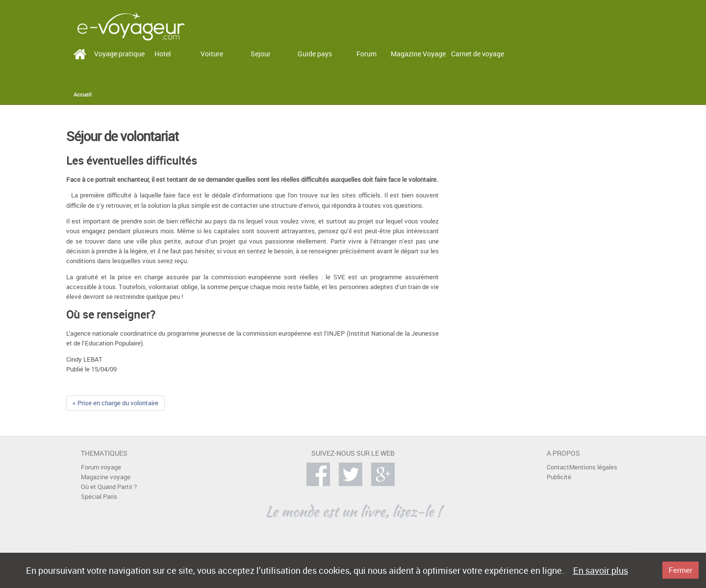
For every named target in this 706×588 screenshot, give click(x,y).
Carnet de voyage (478, 54)
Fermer (681, 570)
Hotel (163, 54)
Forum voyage (101, 467)
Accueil (83, 95)
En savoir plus (601, 570)
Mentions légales (593, 467)
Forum (366, 54)
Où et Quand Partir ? (109, 487)
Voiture (212, 54)
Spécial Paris (99, 497)
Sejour (261, 54)
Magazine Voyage (418, 54)
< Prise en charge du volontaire (115, 403)
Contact (558, 467)
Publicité (559, 477)
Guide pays (315, 54)
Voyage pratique (119, 54)
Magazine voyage (106, 477)
